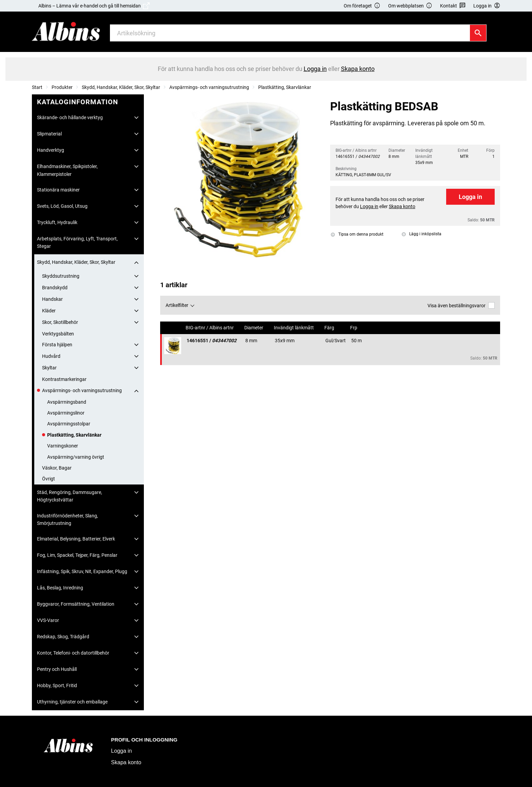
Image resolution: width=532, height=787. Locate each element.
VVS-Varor (48, 620)
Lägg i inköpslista (422, 234)
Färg (330, 328)
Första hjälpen (57, 345)
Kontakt (453, 6)
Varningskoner (63, 446)
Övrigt (49, 479)
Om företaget (362, 6)
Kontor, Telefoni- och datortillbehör (73, 653)
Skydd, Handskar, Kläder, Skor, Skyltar (121, 87)
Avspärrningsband (67, 402)
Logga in (470, 197)
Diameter (254, 328)
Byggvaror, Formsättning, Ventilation (76, 604)
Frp (354, 328)
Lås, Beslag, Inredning (60, 588)
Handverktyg (51, 150)
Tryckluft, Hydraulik (57, 222)
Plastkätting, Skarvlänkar (285, 87)
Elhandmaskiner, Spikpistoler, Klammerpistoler (67, 170)
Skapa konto (126, 762)
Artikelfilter (177, 305)
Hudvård (51, 356)
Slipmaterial (49, 134)
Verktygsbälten (58, 334)
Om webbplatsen (410, 6)
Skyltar (49, 368)
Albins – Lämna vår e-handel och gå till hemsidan (94, 6)
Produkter (62, 87)
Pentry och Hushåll (57, 669)
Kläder (49, 311)
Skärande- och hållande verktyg (70, 117)
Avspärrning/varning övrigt (76, 457)
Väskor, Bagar (57, 468)
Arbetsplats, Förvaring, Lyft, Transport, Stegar (77, 242)
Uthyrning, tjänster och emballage (72, 702)
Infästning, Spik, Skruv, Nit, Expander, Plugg (82, 571)
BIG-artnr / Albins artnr (210, 328)
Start (37, 87)
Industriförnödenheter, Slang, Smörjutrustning (68, 519)
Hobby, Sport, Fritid (57, 685)
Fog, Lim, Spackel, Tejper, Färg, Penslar (77, 555)
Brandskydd (55, 288)
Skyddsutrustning (61, 276)
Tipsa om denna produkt (357, 234)
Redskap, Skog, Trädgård (63, 637)
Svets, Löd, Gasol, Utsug (62, 206)
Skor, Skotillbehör (60, 322)
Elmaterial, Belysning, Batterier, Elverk (76, 539)
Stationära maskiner (58, 190)
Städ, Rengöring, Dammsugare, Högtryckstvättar (70, 496)
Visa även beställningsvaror (461, 305)
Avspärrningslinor (66, 413)
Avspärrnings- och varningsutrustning (209, 87)
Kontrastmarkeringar (64, 379)
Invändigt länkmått (294, 328)
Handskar (52, 299)
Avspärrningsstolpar (69, 424)
